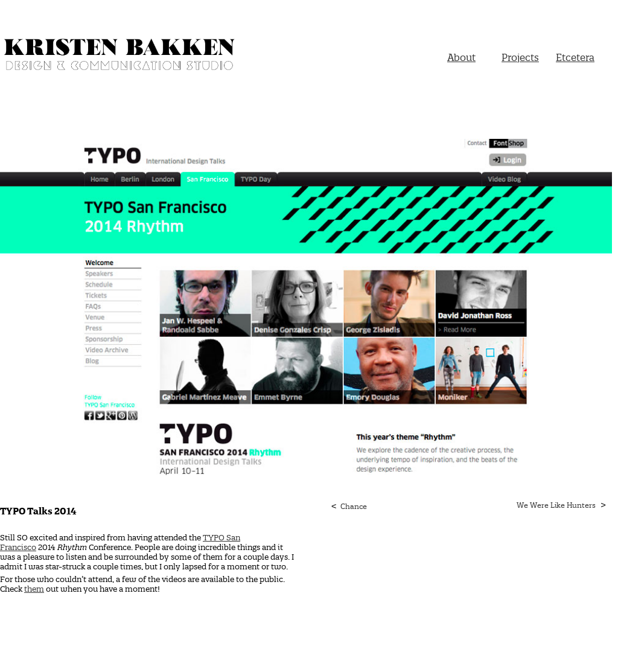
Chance (354, 506)
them (34, 589)
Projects (520, 57)
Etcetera (575, 57)
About (461, 57)
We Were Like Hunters (556, 505)
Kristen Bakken (121, 56)
